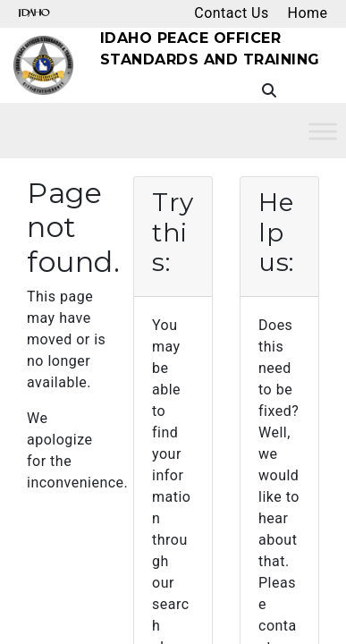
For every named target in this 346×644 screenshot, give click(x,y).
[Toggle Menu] (323, 131)
